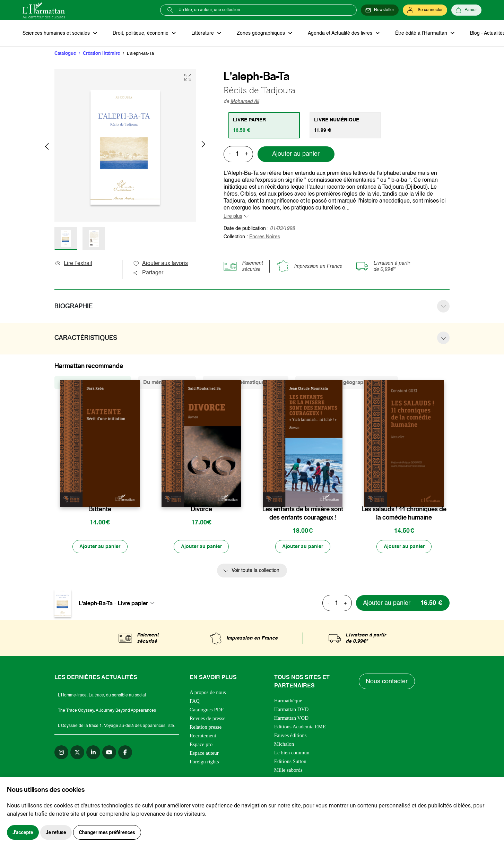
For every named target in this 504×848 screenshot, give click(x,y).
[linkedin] (93, 753)
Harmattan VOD (291, 719)
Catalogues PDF (207, 710)
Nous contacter (387, 682)
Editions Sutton (290, 762)
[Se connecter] (425, 10)
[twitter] (77, 753)
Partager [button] (148, 273)
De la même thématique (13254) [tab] (246, 382)
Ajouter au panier (296, 154)
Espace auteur (204, 754)
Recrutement (203, 736)
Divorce (201, 509)
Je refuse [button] (56, 832)
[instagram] (61, 753)
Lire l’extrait (73, 264)
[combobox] (138, 603)
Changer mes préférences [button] (107, 832)
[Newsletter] (380, 10)
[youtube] (109, 753)
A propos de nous (208, 693)
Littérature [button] (203, 33)
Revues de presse (207, 719)
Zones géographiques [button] (260, 33)
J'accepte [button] (23, 832)
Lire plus (233, 216)
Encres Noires (265, 237)
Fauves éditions (290, 736)
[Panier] (466, 10)
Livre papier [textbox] (133, 603)
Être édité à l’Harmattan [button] (420, 33)
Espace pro (201, 745)
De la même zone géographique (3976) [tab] (347, 382)
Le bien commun (292, 753)
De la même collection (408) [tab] (93, 382)
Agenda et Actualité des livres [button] (339, 33)
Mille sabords (288, 771)
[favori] (135, 495)
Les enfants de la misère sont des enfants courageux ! (303, 513)
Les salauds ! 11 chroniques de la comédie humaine (404, 513)
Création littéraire (101, 54)
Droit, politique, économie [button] (141, 33)
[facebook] (125, 753)
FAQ (195, 702)
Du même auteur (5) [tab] (167, 382)
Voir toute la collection (255, 571)
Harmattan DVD (292, 710)
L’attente (100, 509)
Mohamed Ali (245, 102)
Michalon (284, 745)
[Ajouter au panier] (100, 547)
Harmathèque (288, 701)
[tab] (264, 125)
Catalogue (65, 54)
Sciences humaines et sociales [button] (57, 33)
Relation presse (206, 728)
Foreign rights (204, 762)
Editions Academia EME (300, 727)
